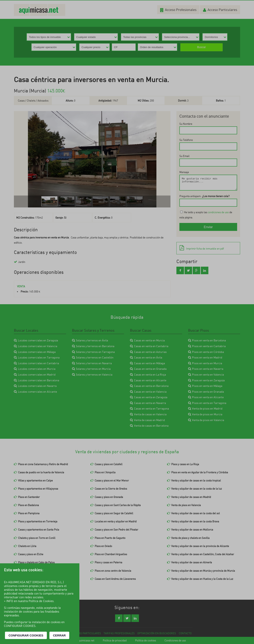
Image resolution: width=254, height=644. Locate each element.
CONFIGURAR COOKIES (26, 635)
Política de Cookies (41, 601)
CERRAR (59, 635)
